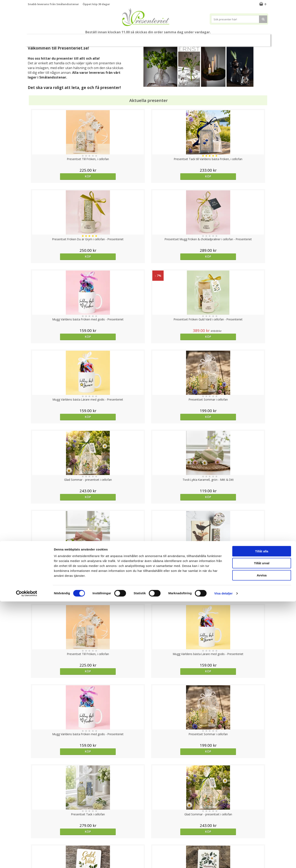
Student (89, 39)
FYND (254, 39)
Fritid (205, 39)
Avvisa (262, 842)
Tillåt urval (262, 830)
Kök (189, 39)
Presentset (128, 39)
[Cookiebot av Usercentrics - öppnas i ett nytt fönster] (27, 860)
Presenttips (153, 39)
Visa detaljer (223, 860)
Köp (58, 176)
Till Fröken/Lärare (65, 39)
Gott (221, 39)
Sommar (106, 39)
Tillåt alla (262, 818)
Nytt (41, 39)
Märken (239, 39)
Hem (173, 39)
